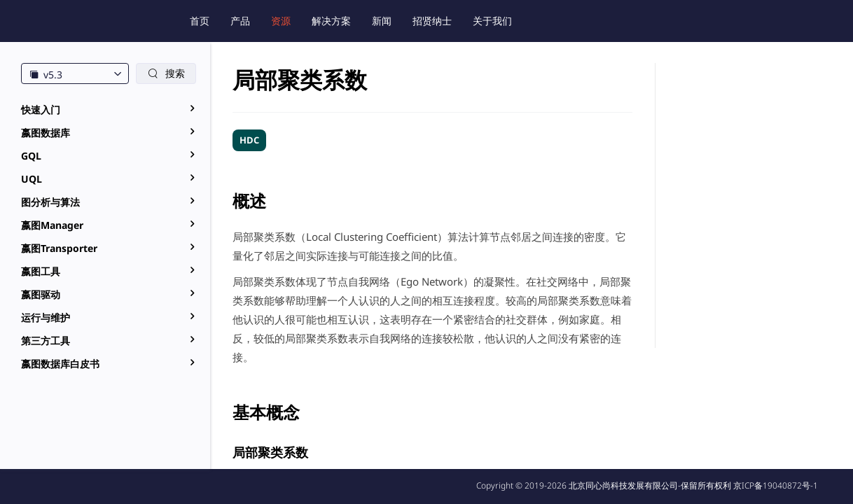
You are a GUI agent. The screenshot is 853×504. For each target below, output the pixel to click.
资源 (281, 21)
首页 (200, 21)
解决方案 (331, 21)
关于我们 (492, 21)
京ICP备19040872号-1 (776, 485)
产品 (240, 21)
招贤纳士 (432, 21)
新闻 (382, 21)
